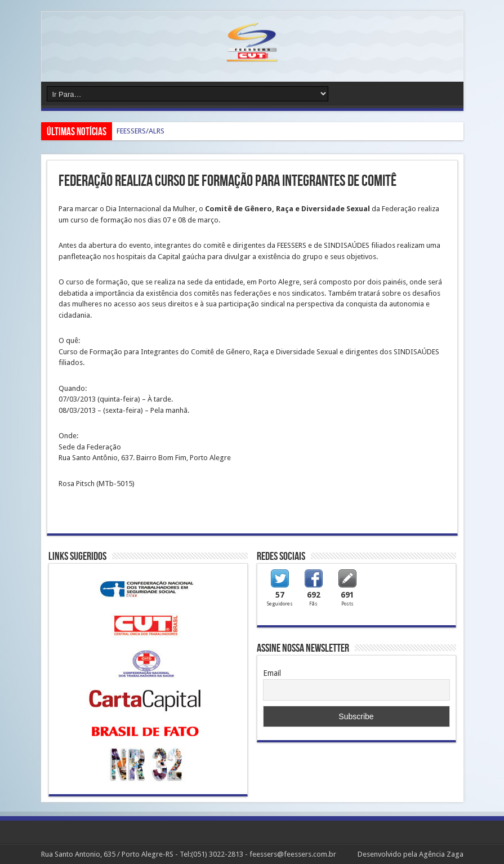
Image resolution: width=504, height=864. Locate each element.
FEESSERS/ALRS (141, 131)
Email (272, 673)
